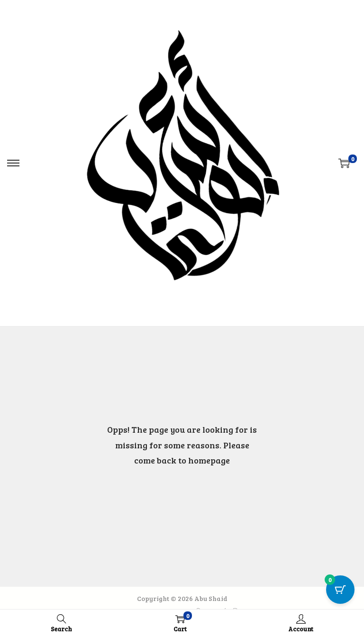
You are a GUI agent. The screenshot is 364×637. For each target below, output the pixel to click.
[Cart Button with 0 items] (340, 590)
